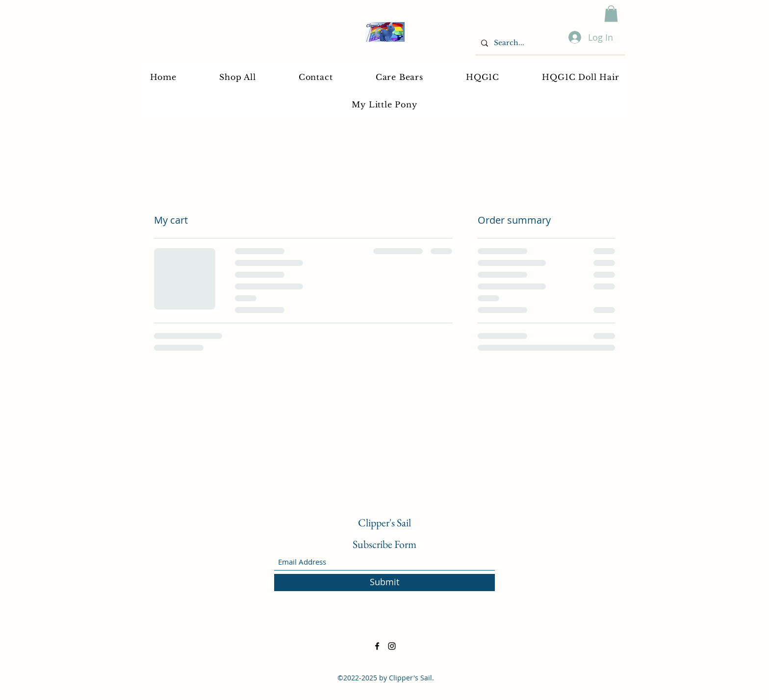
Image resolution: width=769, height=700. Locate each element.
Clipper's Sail (384, 523)
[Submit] (384, 583)
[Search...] (549, 43)
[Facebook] (377, 646)
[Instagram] (392, 646)
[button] (611, 13)
